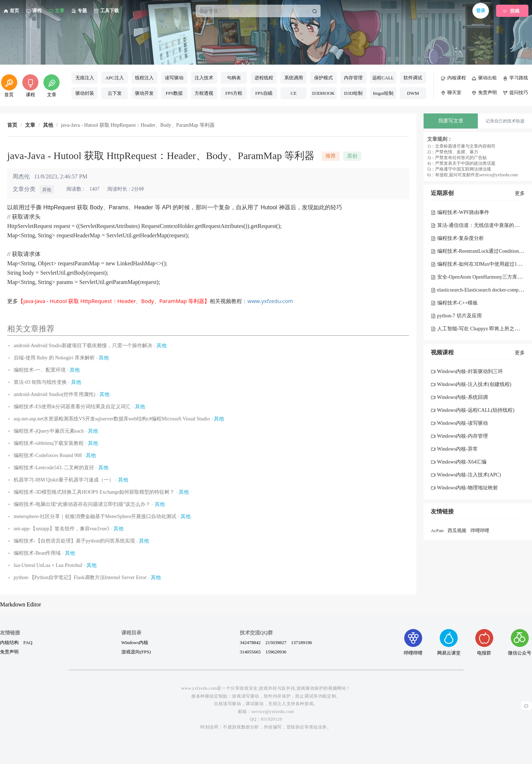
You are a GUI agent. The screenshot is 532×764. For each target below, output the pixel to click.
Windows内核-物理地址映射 (464, 488)
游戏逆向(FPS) (136, 652)
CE (294, 93)
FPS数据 (174, 93)
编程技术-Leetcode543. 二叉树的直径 (54, 468)
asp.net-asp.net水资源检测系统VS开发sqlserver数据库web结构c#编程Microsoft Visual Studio (112, 419)
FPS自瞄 (264, 93)
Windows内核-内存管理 (459, 436)
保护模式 (323, 78)
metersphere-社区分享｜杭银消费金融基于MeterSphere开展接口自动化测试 (95, 516)
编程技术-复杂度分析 (457, 238)
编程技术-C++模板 (454, 303)
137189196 (302, 642)
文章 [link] (30, 125)
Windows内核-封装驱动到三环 (467, 371)
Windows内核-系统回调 (459, 397)
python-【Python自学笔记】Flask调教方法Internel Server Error (80, 577)
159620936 (276, 652)
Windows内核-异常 (454, 449)
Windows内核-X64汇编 (459, 462)
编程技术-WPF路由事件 (460, 212)
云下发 (115, 93)
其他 (47, 190)
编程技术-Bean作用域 (37, 553)
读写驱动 (174, 78)
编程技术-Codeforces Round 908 (48, 455)
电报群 (484, 642)
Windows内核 (135, 642)
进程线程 (264, 78)
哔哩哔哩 (480, 530)
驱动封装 (85, 93)
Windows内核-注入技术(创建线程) (471, 384)
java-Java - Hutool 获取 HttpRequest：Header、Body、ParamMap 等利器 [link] (138, 125)
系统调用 (294, 78)
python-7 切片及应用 (456, 316)
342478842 (250, 642)
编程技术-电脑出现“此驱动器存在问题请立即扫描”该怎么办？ (82, 504)
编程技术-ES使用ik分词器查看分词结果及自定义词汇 (72, 407)
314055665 (250, 652)
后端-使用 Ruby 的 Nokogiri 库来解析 (54, 358)
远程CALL (383, 78)
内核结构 (9, 642)
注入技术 (204, 78)
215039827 (276, 642)
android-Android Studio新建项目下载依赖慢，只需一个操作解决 (83, 346)
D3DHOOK (324, 93)
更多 (520, 193)
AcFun (437, 530)
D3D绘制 (353, 93)
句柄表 (234, 78)
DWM (413, 93)
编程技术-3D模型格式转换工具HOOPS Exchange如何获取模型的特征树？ (94, 492)
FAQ (28, 642)
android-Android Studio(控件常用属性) (54, 394)
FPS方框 (234, 93)
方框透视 (204, 93)
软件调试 (413, 78)
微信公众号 (520, 642)
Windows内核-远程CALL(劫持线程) (473, 410)
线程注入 (144, 78)
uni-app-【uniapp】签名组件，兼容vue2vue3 (61, 529)
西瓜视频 (457, 530)
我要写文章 (451, 121)
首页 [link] (12, 125)
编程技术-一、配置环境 (40, 370)
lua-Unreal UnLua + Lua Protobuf (48, 565)
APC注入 (114, 78)
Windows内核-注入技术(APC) (466, 475)
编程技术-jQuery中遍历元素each (49, 431)
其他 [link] (48, 125)
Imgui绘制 (383, 93)
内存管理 (353, 78)
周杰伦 (21, 176)
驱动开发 (144, 93)
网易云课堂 (449, 642)
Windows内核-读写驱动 (459, 423)
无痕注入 (85, 78)
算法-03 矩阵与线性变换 (40, 382)
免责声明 (9, 652)
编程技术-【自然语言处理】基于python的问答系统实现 (74, 541)
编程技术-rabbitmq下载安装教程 (49, 443)
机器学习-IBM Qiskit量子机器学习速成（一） (64, 480)
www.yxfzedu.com (270, 301)
